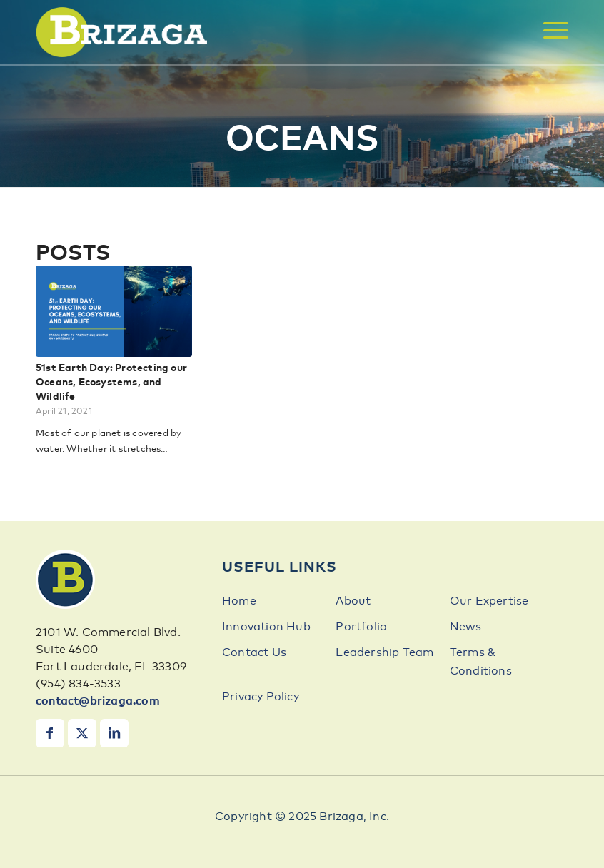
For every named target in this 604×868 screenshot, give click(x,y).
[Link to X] (82, 733)
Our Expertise (489, 601)
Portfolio (361, 627)
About (353, 601)
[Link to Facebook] (50, 733)
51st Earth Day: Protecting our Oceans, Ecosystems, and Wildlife (111, 383)
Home (239, 601)
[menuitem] (549, 30)
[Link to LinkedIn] (114, 733)
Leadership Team (384, 652)
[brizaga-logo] (121, 32)
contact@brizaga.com (98, 701)
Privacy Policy (261, 697)
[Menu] (549, 30)
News (466, 627)
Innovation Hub (266, 627)
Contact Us (254, 652)
